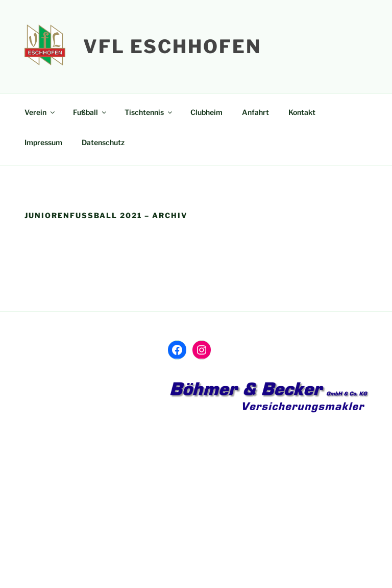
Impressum (43, 142)
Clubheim (206, 112)
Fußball (90, 112)
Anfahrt (255, 112)
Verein (40, 112)
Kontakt (302, 112)
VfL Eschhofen (172, 46)
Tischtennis (149, 112)
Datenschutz (103, 142)
